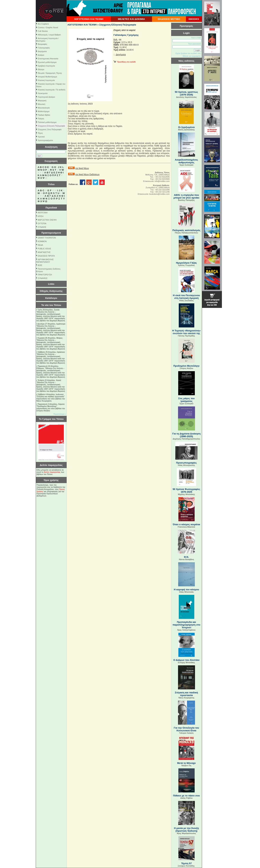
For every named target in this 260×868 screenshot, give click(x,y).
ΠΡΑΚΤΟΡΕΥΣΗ (45, 275)
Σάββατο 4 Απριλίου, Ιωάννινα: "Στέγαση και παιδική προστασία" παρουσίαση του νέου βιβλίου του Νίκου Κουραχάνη (51, 398)
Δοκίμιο (41, 55)
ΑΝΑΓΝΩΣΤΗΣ (44, 252)
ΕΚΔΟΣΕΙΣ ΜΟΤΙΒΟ (169, 19)
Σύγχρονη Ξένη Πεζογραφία (50, 129)
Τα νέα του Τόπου (51, 305)
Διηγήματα (42, 51)
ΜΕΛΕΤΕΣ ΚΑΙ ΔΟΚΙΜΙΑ (131, 19)
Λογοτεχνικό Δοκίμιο (46, 97)
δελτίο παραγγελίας (52, 472)
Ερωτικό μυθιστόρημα (47, 62)
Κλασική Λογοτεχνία (46, 80)
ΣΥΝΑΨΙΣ (42, 227)
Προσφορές (187, 26)
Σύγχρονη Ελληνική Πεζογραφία (52, 126)
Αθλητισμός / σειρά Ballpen (49, 35)
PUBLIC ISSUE (44, 249)
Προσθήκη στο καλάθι (125, 62)
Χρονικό (41, 137)
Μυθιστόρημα (44, 111)
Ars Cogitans (43, 24)
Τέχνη (40, 133)
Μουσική (42, 104)
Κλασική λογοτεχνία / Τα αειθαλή (52, 90)
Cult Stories (43, 31)
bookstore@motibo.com (160, 194)
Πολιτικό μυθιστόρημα (47, 122)
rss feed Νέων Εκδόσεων (87, 174)
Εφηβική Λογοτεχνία (46, 66)
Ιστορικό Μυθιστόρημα (47, 77)
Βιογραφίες (43, 44)
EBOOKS (194, 19)
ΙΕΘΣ (40, 265)
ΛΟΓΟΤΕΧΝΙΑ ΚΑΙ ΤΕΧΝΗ (89, 19)
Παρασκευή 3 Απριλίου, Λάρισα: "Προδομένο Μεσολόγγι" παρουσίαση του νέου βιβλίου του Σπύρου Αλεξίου (51, 407)
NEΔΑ (40, 245)
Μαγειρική (42, 101)
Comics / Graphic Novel (48, 27)
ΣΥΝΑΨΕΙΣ (43, 278)
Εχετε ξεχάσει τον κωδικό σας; (188, 53)
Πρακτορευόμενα (51, 233)
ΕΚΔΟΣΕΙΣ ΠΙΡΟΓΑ (46, 256)
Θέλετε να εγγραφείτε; (192, 56)
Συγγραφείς (51, 161)
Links (51, 284)
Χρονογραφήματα (45, 140)
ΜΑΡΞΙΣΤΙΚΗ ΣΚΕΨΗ (47, 220)
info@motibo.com (162, 181)
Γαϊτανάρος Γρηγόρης (126, 35)
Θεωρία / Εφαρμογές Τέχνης (50, 73)
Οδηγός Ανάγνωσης (51, 291)
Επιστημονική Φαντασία (48, 59)
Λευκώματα (43, 93)
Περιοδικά (51, 208)
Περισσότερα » (60, 414)
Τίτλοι (51, 184)
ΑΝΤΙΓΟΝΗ (43, 213)
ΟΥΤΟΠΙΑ (42, 223)
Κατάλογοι (51, 298)
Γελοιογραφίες (44, 48)
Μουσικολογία (44, 108)
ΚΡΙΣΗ (41, 216)
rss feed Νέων (82, 168)
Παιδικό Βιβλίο (44, 115)
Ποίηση (41, 119)
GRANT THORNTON (47, 238)
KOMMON (42, 241)
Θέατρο (41, 69)
